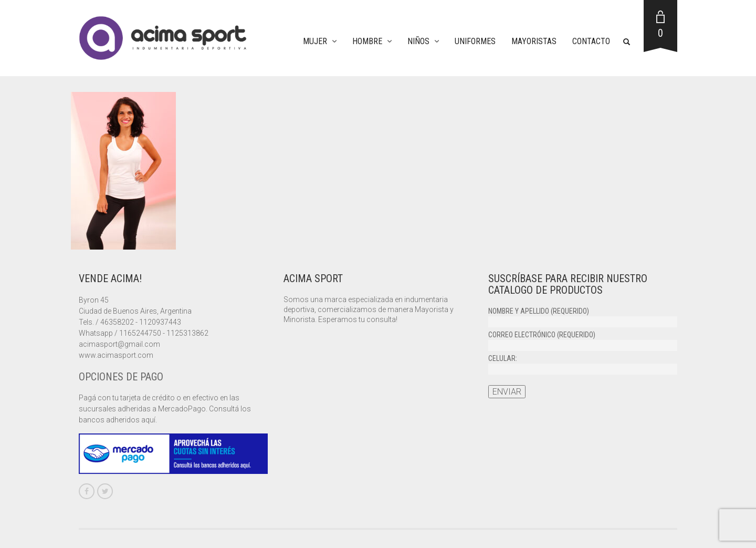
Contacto (591, 41)
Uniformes (475, 41)
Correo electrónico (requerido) (583, 340)
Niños (418, 41)
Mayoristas (534, 41)
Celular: (583, 364)
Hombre (367, 41)
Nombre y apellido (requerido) (583, 317)
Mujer (315, 41)
